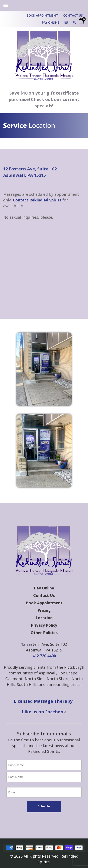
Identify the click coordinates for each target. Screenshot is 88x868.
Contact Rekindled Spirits (37, 200)
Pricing (44, 610)
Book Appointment (42, 15)
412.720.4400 (44, 656)
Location (44, 618)
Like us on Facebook (44, 712)
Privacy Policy (44, 625)
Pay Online (51, 22)
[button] (74, 22)
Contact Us (73, 15)
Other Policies (44, 633)
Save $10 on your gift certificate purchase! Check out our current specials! (44, 99)
